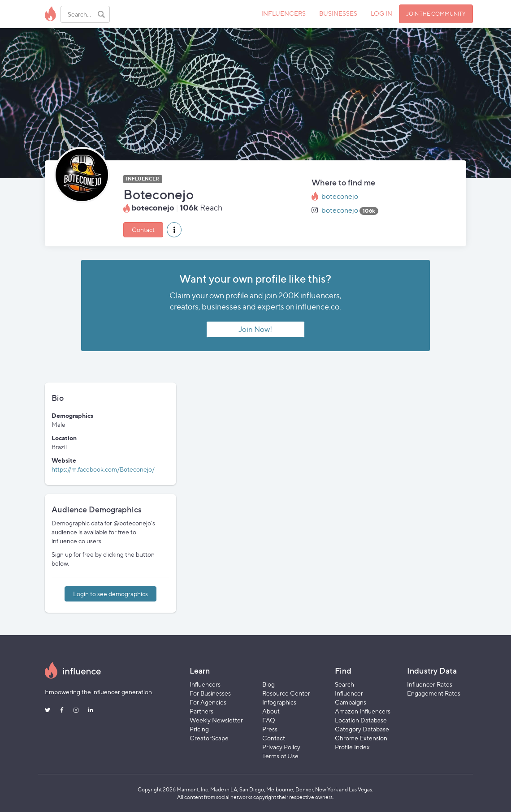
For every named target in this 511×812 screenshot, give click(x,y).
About (271, 711)
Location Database (361, 720)
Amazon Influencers (363, 711)
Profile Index (352, 747)
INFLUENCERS (284, 13)
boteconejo (340, 196)
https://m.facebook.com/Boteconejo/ (103, 469)
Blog (268, 684)
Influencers (205, 684)
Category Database (362, 729)
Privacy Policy (281, 747)
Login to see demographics (110, 594)
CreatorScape (209, 738)
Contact (143, 230)
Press (270, 729)
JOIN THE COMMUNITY (436, 14)
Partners (201, 711)
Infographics (279, 702)
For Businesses (210, 693)
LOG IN (381, 13)
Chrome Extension (361, 738)
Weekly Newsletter (216, 720)
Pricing (199, 729)
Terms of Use (280, 756)
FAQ (269, 720)
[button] (174, 230)
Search (344, 684)
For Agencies (208, 702)
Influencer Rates (430, 684)
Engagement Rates (434, 693)
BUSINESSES (338, 13)
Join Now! (255, 329)
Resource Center (286, 693)
